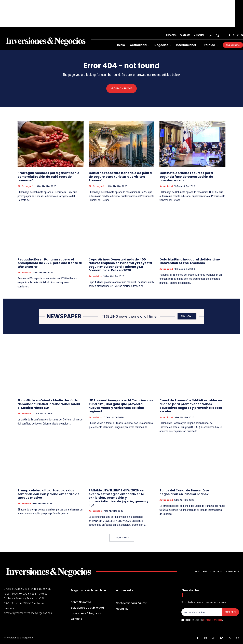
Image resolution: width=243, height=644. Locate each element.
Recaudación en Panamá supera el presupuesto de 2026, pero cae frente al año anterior (50, 263)
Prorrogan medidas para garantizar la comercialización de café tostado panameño (49, 177)
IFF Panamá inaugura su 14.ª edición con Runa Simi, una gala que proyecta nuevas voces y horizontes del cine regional (121, 406)
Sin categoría (26, 186)
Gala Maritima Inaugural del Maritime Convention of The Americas (190, 261)
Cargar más (122, 538)
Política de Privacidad (213, 620)
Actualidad (166, 186)
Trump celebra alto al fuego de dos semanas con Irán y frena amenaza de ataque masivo (49, 494)
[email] (202, 612)
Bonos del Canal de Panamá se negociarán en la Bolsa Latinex (184, 492)
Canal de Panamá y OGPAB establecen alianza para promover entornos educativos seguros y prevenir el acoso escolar (191, 406)
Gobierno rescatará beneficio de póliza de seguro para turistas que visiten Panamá (120, 177)
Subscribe (231, 612)
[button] (217, 35)
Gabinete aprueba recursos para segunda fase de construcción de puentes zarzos (186, 177)
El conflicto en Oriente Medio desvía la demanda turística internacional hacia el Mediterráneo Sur (49, 404)
